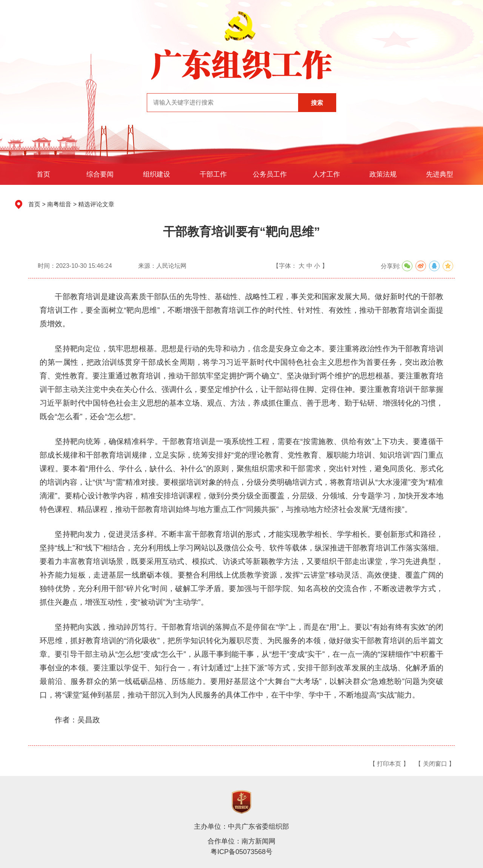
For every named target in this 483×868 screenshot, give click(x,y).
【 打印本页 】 (389, 764)
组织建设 (157, 174)
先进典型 (440, 174)
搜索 (317, 103)
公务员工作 (270, 174)
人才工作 (326, 174)
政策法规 (383, 174)
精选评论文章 (96, 204)
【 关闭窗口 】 (435, 764)
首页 (43, 174)
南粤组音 (59, 204)
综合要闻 (100, 174)
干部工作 (213, 174)
